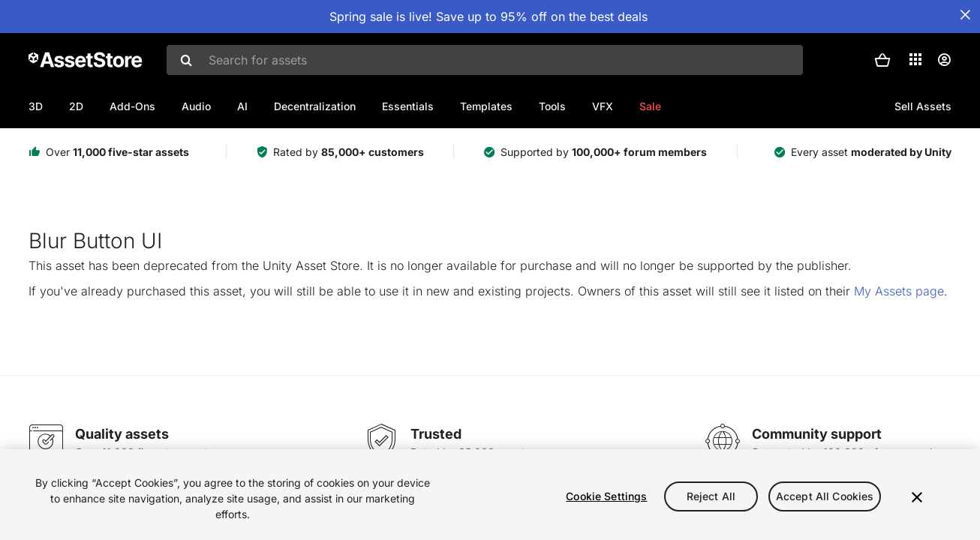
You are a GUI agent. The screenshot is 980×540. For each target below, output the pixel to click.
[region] (490, 495)
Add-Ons (132, 106)
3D (36, 106)
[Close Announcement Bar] (965, 15)
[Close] (917, 497)
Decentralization (315, 106)
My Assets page (899, 291)
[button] (882, 60)
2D (76, 106)
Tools (552, 106)
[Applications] (915, 59)
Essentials (408, 106)
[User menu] (944, 60)
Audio (196, 106)
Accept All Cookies (825, 496)
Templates (486, 106)
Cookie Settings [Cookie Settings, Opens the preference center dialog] (606, 496)
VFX (603, 106)
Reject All (711, 496)
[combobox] (485, 60)
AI (242, 106)
